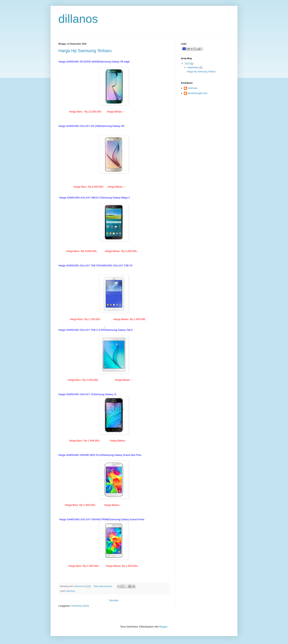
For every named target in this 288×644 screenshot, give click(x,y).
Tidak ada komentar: (103, 586)
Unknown (193, 88)
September (193, 68)
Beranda (114, 600)
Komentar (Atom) (80, 606)
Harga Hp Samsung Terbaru (85, 51)
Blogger (163, 627)
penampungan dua (198, 93)
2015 (188, 64)
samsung (70, 591)
